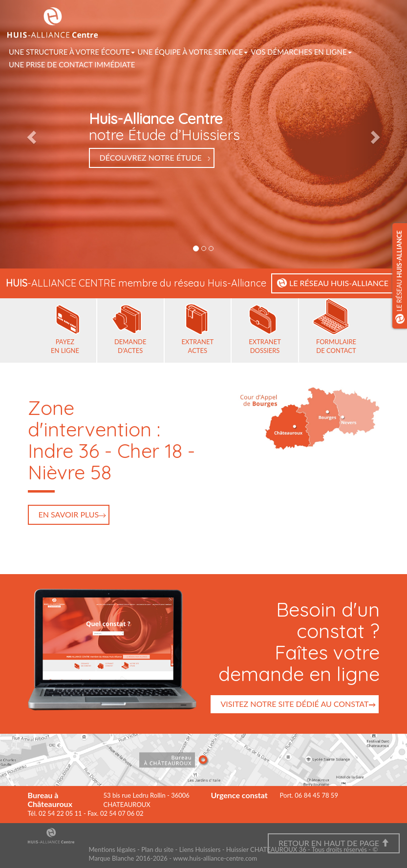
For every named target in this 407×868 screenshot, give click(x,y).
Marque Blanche (112, 858)
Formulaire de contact (336, 346)
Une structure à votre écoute (72, 52)
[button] (31, 134)
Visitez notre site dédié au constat (294, 704)
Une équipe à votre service (193, 52)
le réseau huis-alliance (340, 283)
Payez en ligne (65, 346)
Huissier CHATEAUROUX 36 (266, 849)
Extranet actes (198, 346)
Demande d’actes (130, 346)
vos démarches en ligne (301, 52)
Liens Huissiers (200, 849)
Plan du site (157, 849)
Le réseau (400, 277)
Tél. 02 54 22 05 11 (55, 813)
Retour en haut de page (334, 843)
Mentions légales (112, 849)
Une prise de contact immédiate (72, 64)
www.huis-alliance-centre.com (215, 858)
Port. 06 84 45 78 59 (309, 795)
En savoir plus (69, 514)
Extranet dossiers (265, 346)
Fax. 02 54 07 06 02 (115, 813)
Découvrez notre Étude (152, 157)
